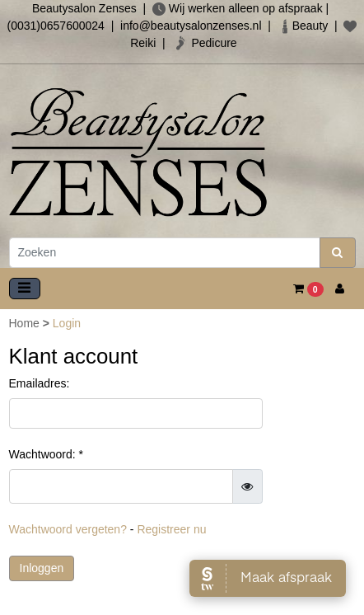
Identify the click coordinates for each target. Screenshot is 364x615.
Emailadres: (40, 383)
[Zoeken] (165, 253)
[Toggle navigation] (25, 289)
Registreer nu (171, 529)
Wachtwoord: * (47, 454)
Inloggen (42, 568)
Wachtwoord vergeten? (68, 529)
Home (26, 323)
